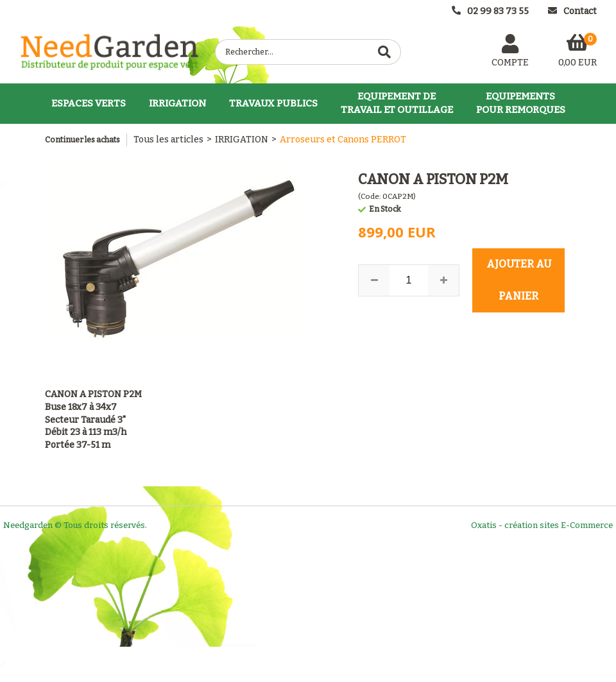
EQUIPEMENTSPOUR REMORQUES (521, 103)
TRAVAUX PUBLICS (273, 103)
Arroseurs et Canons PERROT (343, 140)
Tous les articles (168, 140)
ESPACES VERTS (89, 103)
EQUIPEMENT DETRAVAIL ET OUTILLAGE (397, 103)
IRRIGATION (177, 103)
